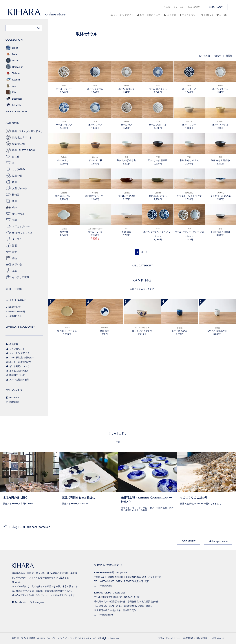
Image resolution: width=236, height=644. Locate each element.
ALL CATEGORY (142, 266)
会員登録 (170, 15)
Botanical (14, 99)
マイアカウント (189, 15)
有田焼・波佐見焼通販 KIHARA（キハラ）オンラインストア (44, 638)
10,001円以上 (15, 316)
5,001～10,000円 (17, 312)
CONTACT (179, 7)
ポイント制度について (18, 362)
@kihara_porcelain (39, 527)
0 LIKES (222, 15)
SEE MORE (189, 541)
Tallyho (12, 73)
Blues (12, 48)
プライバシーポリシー (169, 638)
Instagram (12, 402)
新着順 (229, 56)
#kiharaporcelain (218, 541)
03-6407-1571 (107, 606)
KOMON (13, 105)
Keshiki (13, 80)
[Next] (147, 252)
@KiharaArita (105, 586)
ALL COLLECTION (16, 111)
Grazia (12, 61)
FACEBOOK (194, 7)
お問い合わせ (218, 638)
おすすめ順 (204, 56)
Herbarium (14, 67)
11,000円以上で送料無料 (20, 358)
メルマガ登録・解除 (17, 380)
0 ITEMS (207, 15)
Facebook (12, 398)
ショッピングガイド (122, 15)
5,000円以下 (14, 307)
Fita (11, 92)
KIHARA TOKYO (103, 593)
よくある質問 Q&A (17, 371)
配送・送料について (149, 15)
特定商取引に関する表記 (195, 638)
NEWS (167, 7)
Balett (12, 54)
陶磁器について (15, 375)
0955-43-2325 (107, 581)
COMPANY (216, 7)
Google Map (122, 573)
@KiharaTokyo (106, 615)
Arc (11, 86)
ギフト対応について (17, 366)
